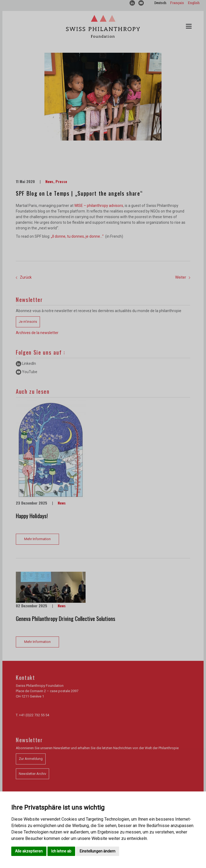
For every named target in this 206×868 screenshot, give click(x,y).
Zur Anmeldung (31, 759)
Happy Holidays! (32, 516)
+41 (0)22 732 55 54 (34, 715)
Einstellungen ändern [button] (98, 851)
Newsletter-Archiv (32, 774)
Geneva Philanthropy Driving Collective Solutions (66, 618)
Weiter (183, 277)
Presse (61, 181)
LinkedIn (26, 363)
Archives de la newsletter (37, 333)
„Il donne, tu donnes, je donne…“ (78, 236)
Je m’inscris (28, 322)
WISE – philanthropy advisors (99, 206)
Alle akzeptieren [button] (29, 851)
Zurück (24, 277)
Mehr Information (37, 539)
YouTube (27, 372)
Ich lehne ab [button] (61, 851)
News (49, 181)
